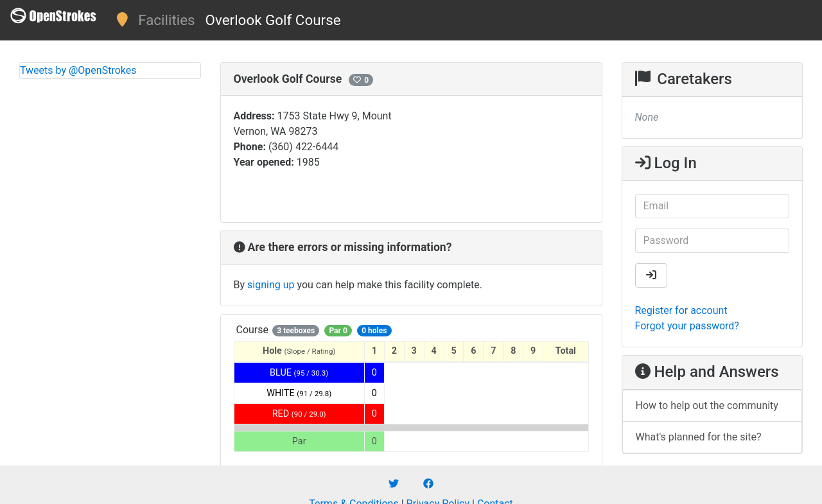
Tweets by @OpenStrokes (78, 70)
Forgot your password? (687, 326)
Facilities (166, 20)
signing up (271, 285)
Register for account (681, 310)
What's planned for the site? (699, 437)
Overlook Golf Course (273, 20)
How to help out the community (707, 405)
